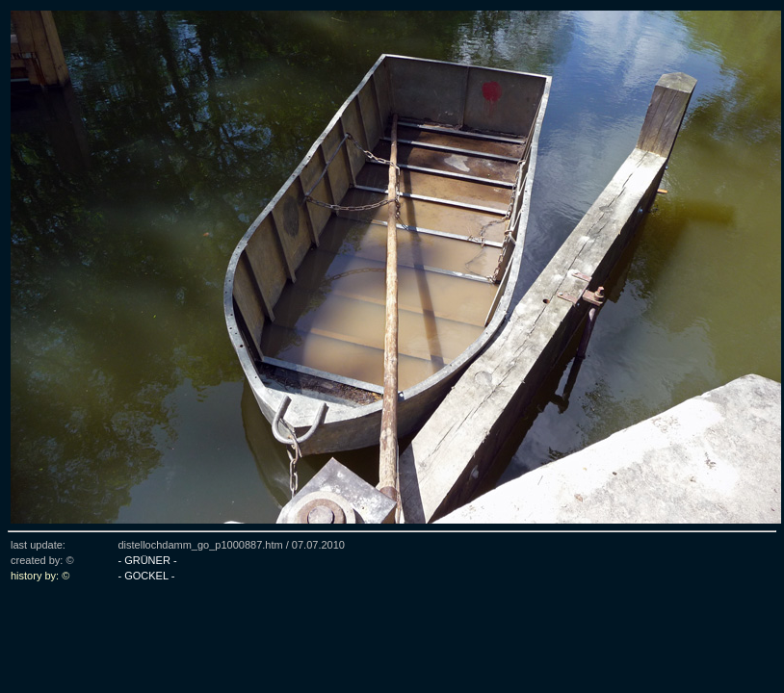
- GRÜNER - (147, 560)
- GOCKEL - (146, 576)
